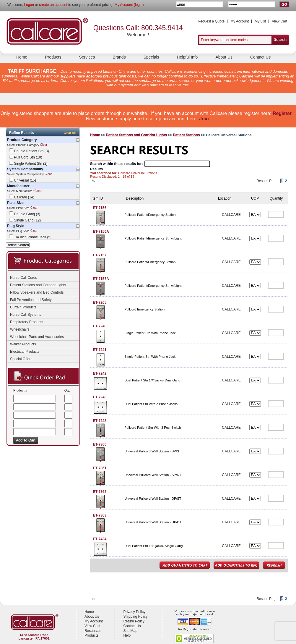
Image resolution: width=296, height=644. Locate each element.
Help (127, 635)
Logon (29, 5)
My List (260, 21)
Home (22, 57)
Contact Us (260, 57)
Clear (44, 145)
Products (53, 57)
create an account (53, 5)
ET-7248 (100, 421)
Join (204, 119)
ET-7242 (100, 373)
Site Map (130, 631)
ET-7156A (101, 232)
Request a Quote (211, 21)
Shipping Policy (135, 617)
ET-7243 (100, 397)
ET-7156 (100, 208)
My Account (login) (129, 5)
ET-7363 (100, 515)
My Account (240, 21)
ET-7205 (100, 302)
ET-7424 (100, 539)
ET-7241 (100, 350)
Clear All (70, 133)
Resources (93, 631)
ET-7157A (101, 279)
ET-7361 (100, 468)
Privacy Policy (134, 612)
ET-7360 (100, 444)
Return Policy (134, 621)
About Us (224, 57)
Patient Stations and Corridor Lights (136, 135)
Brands (119, 57)
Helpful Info (187, 57)
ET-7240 (100, 326)
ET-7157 (100, 255)
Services (87, 57)
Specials (151, 57)
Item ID (97, 198)
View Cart (279, 21)
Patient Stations (187, 135)
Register (282, 113)
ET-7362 (100, 492)
